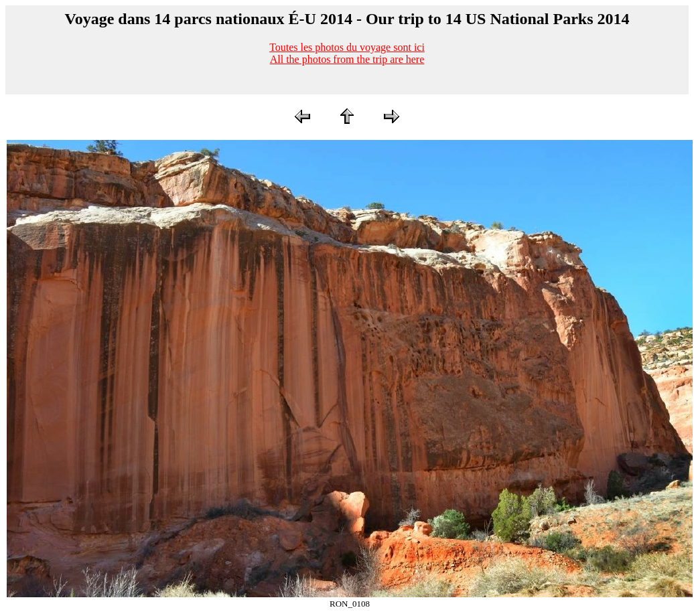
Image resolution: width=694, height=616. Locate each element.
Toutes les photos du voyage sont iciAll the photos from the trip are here (347, 53)
